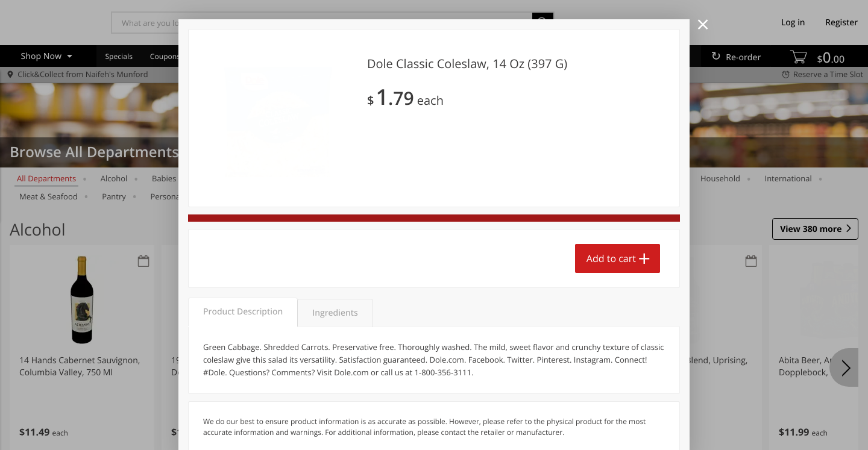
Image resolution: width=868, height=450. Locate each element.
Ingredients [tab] (335, 313)
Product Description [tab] (243, 312)
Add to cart (611, 258)
